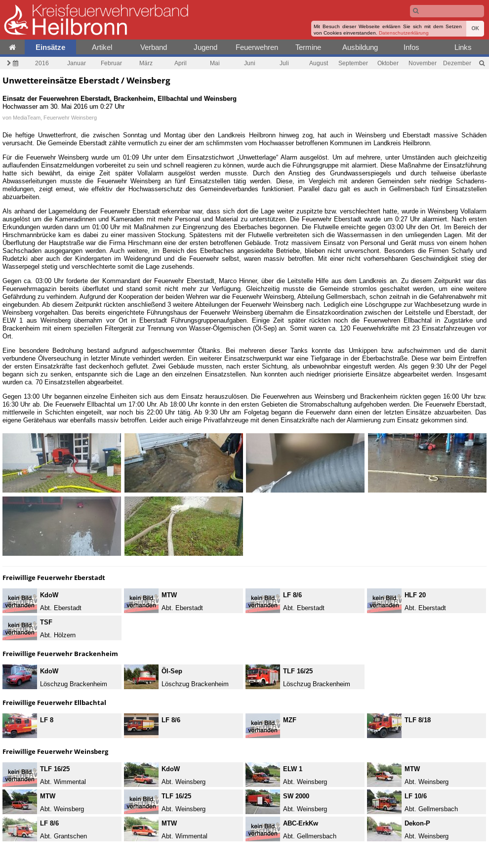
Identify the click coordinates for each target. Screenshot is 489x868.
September (353, 63)
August (319, 63)
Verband (154, 47)
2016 (42, 63)
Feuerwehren (257, 47)
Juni (250, 63)
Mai (215, 63)
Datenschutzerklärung (404, 33)
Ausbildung (360, 47)
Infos (411, 47)
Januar (77, 63)
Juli (284, 63)
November (423, 63)
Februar (111, 63)
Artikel (102, 47)
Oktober (388, 63)
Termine (308, 47)
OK (475, 28)
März (146, 63)
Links (463, 47)
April (181, 63)
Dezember (457, 63)
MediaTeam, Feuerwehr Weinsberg (55, 118)
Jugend (205, 47)
